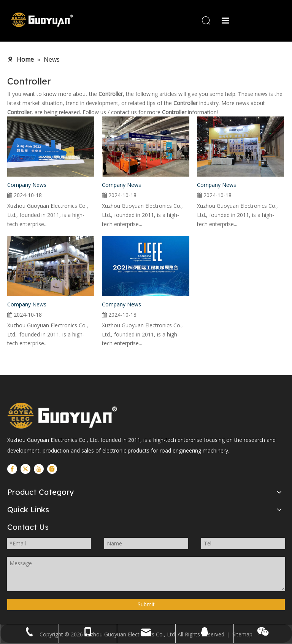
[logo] (62, 416)
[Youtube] (39, 469)
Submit (146, 605)
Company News (27, 185)
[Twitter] (25, 469)
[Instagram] (52, 469)
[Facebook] (12, 469)
